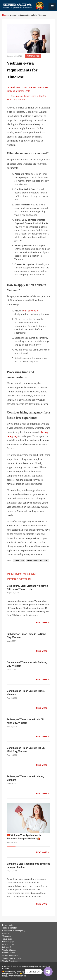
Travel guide (7, 939)
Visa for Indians (9, 953)
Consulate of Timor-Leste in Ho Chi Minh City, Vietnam (26, 98)
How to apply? (8, 942)
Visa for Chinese (9, 950)
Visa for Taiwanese (10, 956)
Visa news (6, 936)
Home (5, 15)
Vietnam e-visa (33, 56)
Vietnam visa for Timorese (37, 560)
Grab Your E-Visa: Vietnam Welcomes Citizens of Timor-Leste (27, 89)
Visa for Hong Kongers (11, 958)
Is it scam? (7, 947)
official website (31, 311)
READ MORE (42, 623)
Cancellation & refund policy (14, 931)
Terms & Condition (10, 928)
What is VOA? (8, 945)
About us (6, 933)
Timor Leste (19, 560)
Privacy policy (8, 925)
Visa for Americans (10, 961)
